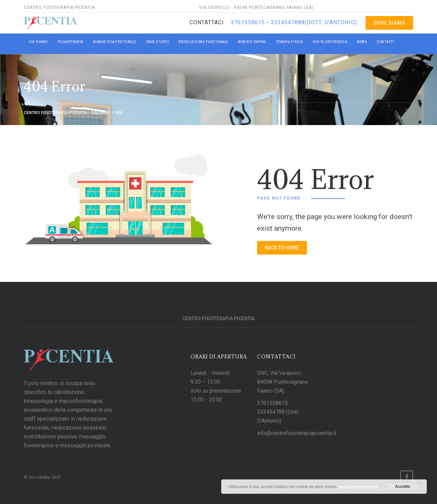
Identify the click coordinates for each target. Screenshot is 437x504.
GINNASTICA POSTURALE (115, 42)
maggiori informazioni (358, 487)
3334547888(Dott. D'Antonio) (313, 22)
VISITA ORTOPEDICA (330, 42)
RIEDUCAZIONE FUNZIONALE (203, 42)
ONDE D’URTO (158, 42)
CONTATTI (385, 42)
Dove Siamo (389, 23)
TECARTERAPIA (70, 42)
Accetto (403, 487)
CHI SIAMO (38, 42)
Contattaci (207, 22)
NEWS (362, 42)
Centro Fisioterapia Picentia (218, 318)
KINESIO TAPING (252, 42)
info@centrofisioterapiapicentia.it (297, 433)
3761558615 (249, 22)
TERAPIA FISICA (290, 42)
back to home (282, 248)
